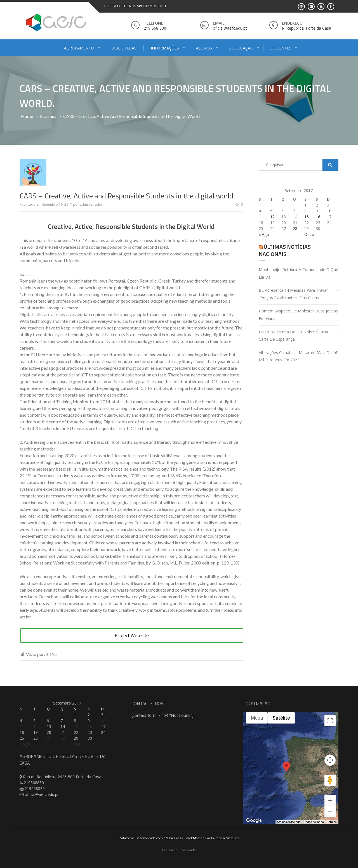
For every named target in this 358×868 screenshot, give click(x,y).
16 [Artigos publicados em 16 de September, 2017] (318, 217)
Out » (309, 234)
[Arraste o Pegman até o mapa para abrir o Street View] (330, 780)
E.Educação (241, 48)
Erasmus (48, 116)
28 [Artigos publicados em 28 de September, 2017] (295, 228)
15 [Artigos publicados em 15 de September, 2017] (307, 217)
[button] (286, 772)
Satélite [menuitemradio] (281, 718)
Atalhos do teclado (289, 822)
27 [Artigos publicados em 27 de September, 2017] (284, 228)
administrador (91, 204)
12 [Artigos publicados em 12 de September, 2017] (272, 217)
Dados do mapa (314, 822)
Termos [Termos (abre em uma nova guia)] (332, 822)
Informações (165, 48)
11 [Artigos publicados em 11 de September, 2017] (261, 217)
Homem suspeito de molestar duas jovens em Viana (298, 315)
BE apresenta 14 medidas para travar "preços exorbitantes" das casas (293, 294)
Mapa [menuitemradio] (257, 718)
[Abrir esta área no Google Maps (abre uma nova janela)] (254, 820)
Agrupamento (79, 48)
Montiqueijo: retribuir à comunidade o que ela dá (298, 273)
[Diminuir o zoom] (330, 812)
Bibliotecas (124, 48)
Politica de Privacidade (179, 850)
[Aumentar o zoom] (330, 800)
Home (27, 116)
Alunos (204, 48)
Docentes (281, 48)
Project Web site (132, 635)
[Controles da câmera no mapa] (330, 760)
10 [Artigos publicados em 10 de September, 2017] (329, 211)
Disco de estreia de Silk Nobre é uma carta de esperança (293, 336)
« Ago (264, 234)
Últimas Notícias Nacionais (285, 250)
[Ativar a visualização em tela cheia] (330, 721)
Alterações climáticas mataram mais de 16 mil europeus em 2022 (298, 356)
